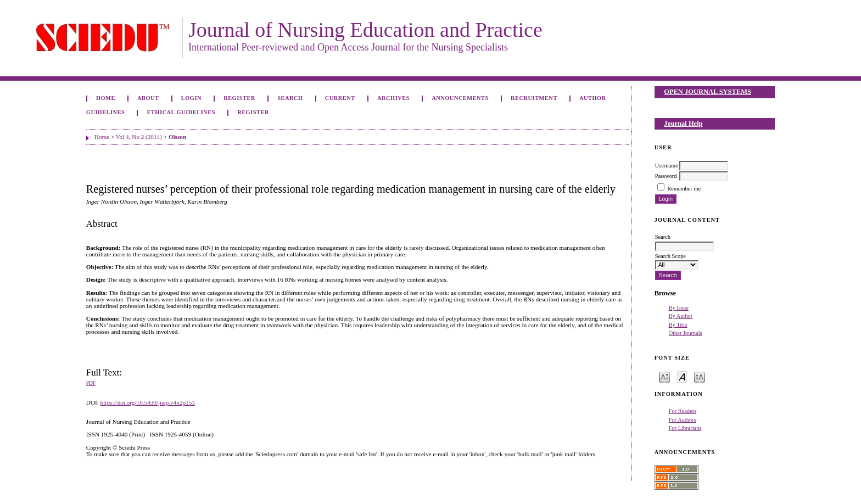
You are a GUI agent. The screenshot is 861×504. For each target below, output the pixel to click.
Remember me (684, 189)
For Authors (683, 420)
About (148, 98)
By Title (678, 325)
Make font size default (682, 376)
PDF (91, 383)
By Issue (679, 308)
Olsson (177, 137)
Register (239, 98)
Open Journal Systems (708, 92)
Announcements (460, 98)
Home (106, 98)
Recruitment (534, 98)
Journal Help (683, 124)
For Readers (683, 411)
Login (191, 98)
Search (290, 98)
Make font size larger (700, 376)
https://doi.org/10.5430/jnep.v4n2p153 (148, 402)
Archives (393, 98)
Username (667, 166)
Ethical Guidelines (181, 112)
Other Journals (686, 333)
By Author (681, 316)
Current (340, 98)
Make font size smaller (664, 376)
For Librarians (685, 428)
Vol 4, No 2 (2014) (139, 137)
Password (666, 176)
